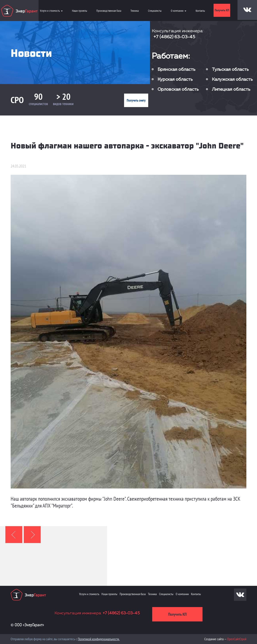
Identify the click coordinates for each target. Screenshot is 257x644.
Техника (135, 11)
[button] (14, 535)
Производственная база (109, 11)
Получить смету (136, 100)
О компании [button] (179, 11)
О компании (182, 594)
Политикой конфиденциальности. (99, 639)
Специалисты (155, 11)
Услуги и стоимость (89, 594)
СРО (17, 100)
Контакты (200, 11)
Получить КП (222, 10)
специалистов (38, 104)
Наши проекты (80, 11)
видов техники (63, 104)
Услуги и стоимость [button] (51, 11)
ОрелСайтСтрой (237, 639)
